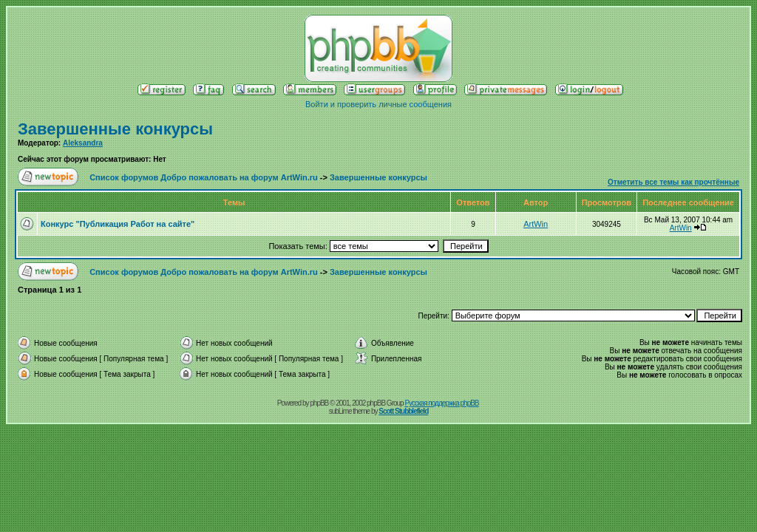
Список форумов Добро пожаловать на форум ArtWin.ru (204, 177)
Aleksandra (83, 143)
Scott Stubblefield (403, 411)
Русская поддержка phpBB (441, 403)
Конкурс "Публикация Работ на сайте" (118, 224)
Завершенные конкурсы (115, 129)
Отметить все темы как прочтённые (673, 182)
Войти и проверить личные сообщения (378, 104)
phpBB (319, 403)
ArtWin (536, 224)
